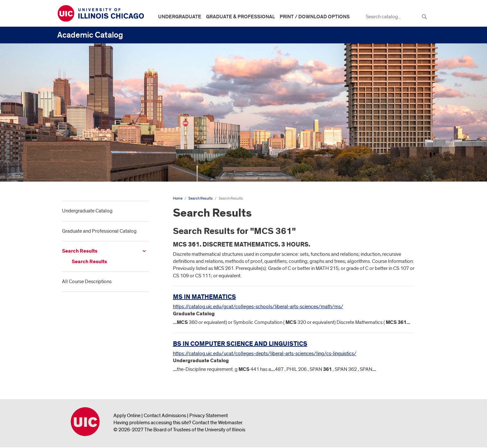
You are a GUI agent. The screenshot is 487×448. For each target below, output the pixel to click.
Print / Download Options (315, 17)
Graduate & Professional (240, 17)
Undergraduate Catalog (87, 211)
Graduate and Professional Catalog (99, 231)
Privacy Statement (209, 416)
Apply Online (127, 416)
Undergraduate (180, 17)
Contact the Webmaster (217, 423)
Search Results (80, 251)
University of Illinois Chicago (85, 422)
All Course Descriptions (87, 282)
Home (178, 198)
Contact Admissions (165, 416)
